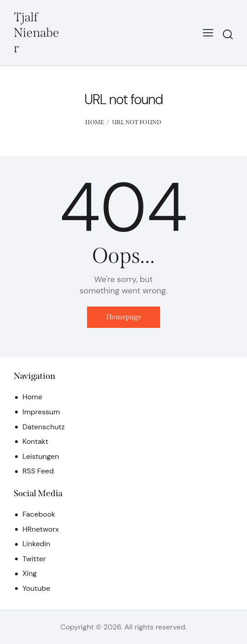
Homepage (124, 317)
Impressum (41, 412)
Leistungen (41, 456)
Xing (30, 574)
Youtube (36, 589)
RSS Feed (38, 471)
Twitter (34, 559)
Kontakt (35, 442)
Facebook (39, 515)
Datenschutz (44, 427)
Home (95, 122)
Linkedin (36, 544)
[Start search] (228, 34)
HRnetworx (41, 530)
